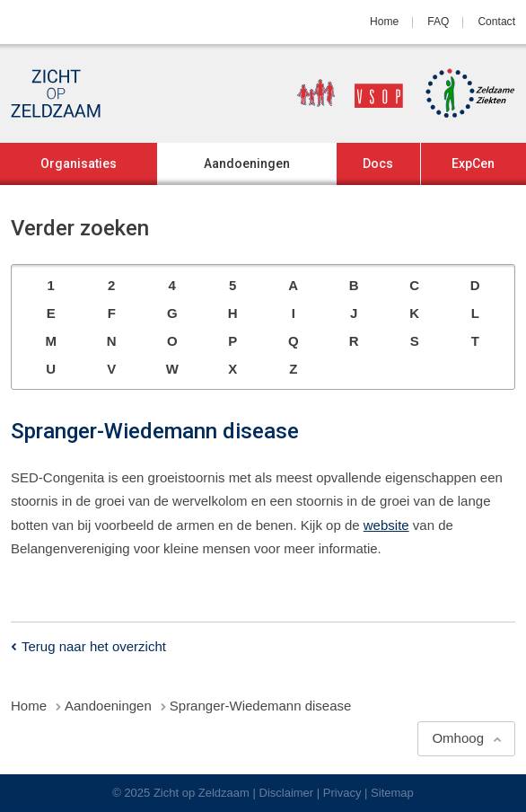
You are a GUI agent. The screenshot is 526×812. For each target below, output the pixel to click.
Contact (496, 22)
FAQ (438, 22)
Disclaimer (287, 793)
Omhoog (458, 738)
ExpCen (473, 163)
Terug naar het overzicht (94, 646)
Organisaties (79, 163)
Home (384, 22)
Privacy (342, 793)
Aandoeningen (247, 163)
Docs (378, 163)
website (386, 525)
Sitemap (392, 793)
